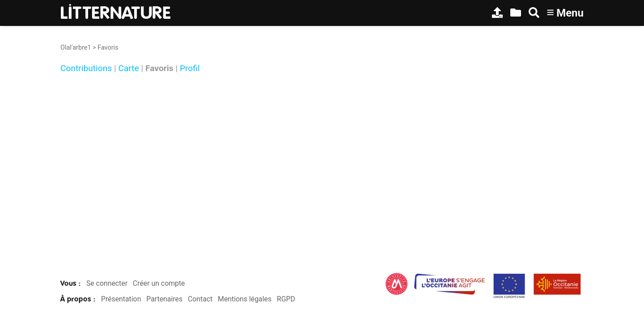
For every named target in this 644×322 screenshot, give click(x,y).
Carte (128, 68)
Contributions (86, 68)
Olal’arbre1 (76, 48)
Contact (200, 299)
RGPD (286, 299)
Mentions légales (245, 299)
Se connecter (107, 283)
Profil (190, 68)
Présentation (121, 299)
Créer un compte (159, 283)
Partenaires (164, 299)
